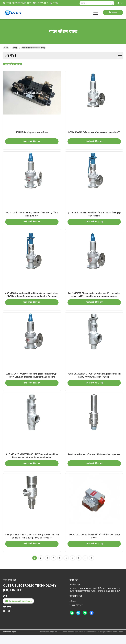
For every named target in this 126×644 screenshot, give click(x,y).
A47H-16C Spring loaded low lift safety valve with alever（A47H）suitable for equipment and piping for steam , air (32, 301)
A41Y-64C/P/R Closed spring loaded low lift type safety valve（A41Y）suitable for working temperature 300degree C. (94, 301)
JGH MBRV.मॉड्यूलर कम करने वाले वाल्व (32, 134)
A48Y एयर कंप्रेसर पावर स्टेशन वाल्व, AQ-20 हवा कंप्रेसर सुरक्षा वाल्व (94, 461)
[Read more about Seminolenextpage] (85, 567)
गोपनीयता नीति (7, 641)
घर (6, 48)
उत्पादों (15, 48)
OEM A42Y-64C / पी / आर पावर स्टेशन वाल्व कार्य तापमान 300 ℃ (94, 134)
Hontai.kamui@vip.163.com (18, 610)
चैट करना (113, 12)
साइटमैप (14, 641)
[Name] (111, 3)
